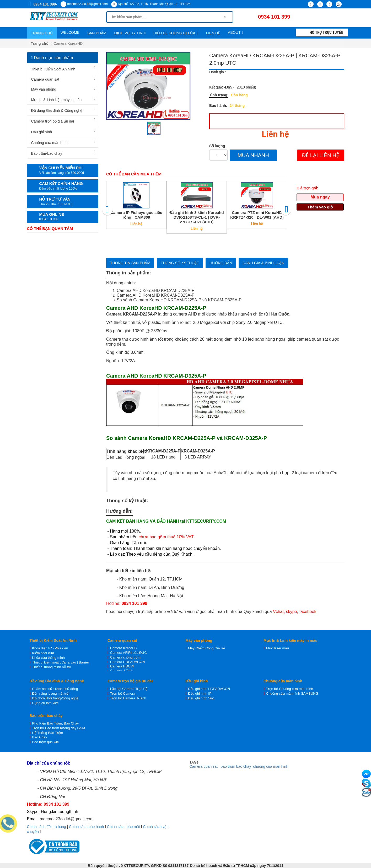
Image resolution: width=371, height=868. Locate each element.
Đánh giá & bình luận (263, 263)
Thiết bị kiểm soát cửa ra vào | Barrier (60, 662)
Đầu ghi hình (42, 132)
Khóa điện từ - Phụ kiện (50, 648)
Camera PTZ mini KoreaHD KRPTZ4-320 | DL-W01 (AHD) (257, 215)
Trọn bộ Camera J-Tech (128, 698)
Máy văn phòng (44, 89)
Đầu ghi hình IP (200, 693)
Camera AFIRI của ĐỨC (128, 653)
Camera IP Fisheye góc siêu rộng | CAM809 (136, 215)
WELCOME (70, 32)
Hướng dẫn (221, 263)
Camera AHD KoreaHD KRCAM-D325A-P (156, 295)
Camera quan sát (45, 79)
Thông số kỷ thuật (180, 263)
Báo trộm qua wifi (45, 742)
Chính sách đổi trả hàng (47, 827)
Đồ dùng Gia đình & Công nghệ (57, 110)
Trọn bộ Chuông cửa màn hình (290, 689)
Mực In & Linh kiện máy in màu (57, 100)
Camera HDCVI (122, 666)
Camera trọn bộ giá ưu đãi (53, 121)
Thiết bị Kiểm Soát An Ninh (53, 69)
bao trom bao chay (236, 766)
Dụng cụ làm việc (45, 703)
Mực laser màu (278, 648)
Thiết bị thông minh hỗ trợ (52, 667)
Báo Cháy (39, 737)
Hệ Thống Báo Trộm (47, 733)
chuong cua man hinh (271, 766)
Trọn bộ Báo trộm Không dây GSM (58, 728)
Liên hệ (213, 33)
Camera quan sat (204, 766)
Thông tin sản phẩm (130, 263)
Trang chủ (42, 33)
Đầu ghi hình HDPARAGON (209, 689)
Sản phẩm (97, 33)
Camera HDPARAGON (128, 662)
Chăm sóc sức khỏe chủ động (55, 689)
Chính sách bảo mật (123, 827)
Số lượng (217, 146)
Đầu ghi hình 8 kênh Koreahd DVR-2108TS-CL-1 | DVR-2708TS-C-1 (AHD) (197, 217)
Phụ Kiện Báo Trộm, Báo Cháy (55, 723)
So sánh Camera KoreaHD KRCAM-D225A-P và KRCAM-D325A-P (179, 300)
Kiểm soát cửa (43, 653)
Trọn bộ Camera (123, 693)
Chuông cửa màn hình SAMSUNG (292, 693)
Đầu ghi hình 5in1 (201, 698)
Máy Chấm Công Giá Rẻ (206, 648)
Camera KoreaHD (124, 648)
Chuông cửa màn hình (49, 143)
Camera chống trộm (125, 657)
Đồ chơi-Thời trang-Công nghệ (55, 698)
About (236, 32)
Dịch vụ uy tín (130, 33)
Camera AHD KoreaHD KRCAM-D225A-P (156, 291)
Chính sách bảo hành (86, 827)
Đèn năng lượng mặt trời (51, 693)
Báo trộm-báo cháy (47, 153)
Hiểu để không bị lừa (176, 33)
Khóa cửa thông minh (48, 658)
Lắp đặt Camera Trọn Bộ (129, 689)
